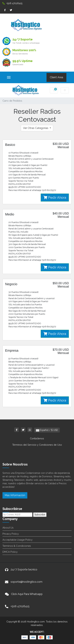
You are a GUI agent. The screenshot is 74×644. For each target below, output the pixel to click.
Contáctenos (37, 438)
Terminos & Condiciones (17, 546)
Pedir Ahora (55, 198)
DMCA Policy (10, 552)
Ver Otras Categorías (36, 128)
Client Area (56, 77)
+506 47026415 (12, 3)
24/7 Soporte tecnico (24, 570)
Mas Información (15, 495)
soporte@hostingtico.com (26, 582)
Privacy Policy (11, 534)
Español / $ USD (47, 430)
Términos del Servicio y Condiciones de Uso (37, 445)
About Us (8, 528)
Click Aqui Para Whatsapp (27, 594)
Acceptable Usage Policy (17, 540)
